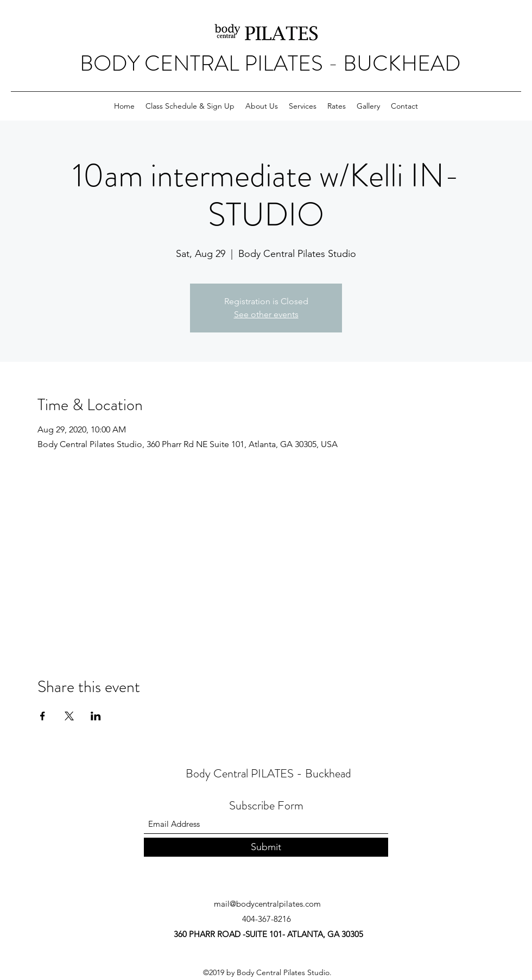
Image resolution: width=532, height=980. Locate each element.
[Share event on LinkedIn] (96, 716)
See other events (266, 314)
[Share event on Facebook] (43, 716)
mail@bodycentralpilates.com (267, 904)
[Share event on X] (69, 716)
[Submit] (266, 847)
